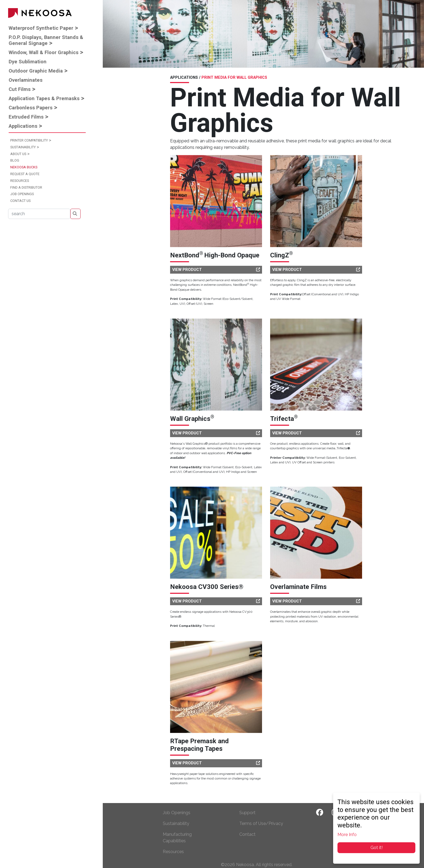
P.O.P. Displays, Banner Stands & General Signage (46, 40)
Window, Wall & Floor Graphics (44, 52)
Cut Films (20, 89)
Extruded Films (26, 117)
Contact (247, 834)
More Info (347, 835)
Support (247, 813)
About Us (18, 154)
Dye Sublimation (28, 62)
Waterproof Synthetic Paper (41, 28)
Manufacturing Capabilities (177, 838)
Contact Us (20, 201)
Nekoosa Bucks (24, 167)
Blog (15, 160)
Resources (20, 181)
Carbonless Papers (31, 108)
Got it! (377, 848)
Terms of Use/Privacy (261, 823)
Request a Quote (25, 174)
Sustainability (23, 147)
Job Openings (22, 194)
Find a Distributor (26, 187)
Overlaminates (26, 80)
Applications (23, 126)
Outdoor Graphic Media (36, 71)
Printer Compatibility (29, 140)
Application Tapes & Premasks (44, 98)
